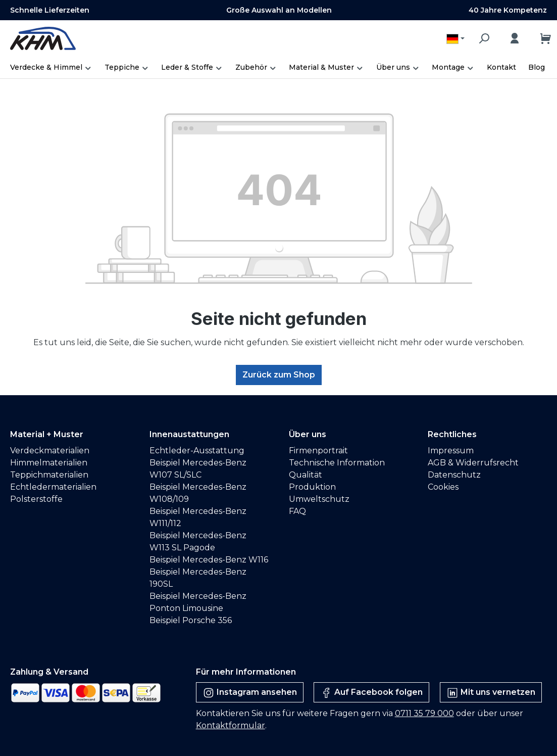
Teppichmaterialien (49, 475)
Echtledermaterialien (53, 487)
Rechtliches (452, 434)
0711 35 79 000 (424, 713)
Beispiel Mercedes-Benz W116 (209, 560)
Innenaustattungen (189, 434)
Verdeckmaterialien (50, 451)
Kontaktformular (231, 725)
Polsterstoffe (36, 499)
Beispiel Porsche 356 (191, 620)
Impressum (451, 451)
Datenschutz (454, 475)
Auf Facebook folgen (371, 693)
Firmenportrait (318, 451)
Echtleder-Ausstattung (197, 451)
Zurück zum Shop (279, 375)
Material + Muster (47, 434)
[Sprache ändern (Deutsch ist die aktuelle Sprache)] (455, 39)
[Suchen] (484, 38)
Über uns (308, 434)
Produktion (312, 487)
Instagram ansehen (250, 693)
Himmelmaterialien (49, 463)
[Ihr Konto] (515, 38)
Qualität (306, 475)
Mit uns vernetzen (491, 693)
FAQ (297, 511)
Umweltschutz (319, 499)
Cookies (443, 487)
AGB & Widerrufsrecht (473, 463)
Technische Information (337, 463)
